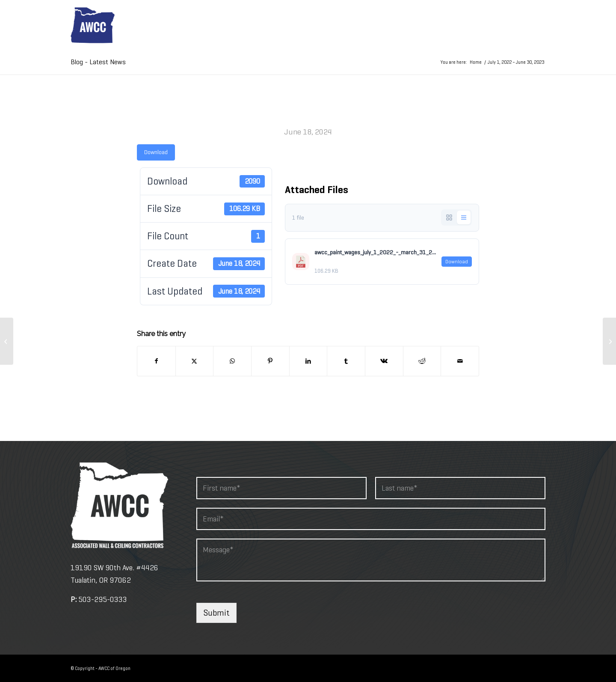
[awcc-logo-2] (93, 25)
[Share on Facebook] (156, 361)
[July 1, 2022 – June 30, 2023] (7, 341)
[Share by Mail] (460, 361)
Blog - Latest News (98, 62)
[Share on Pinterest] (270, 361)
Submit (216, 613)
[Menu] (535, 25)
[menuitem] (535, 25)
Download (156, 152)
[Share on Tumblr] (346, 361)
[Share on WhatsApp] (232, 361)
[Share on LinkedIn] (308, 361)
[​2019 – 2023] (609, 341)
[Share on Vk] (384, 361)
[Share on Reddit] (422, 361)
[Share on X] (195, 361)
